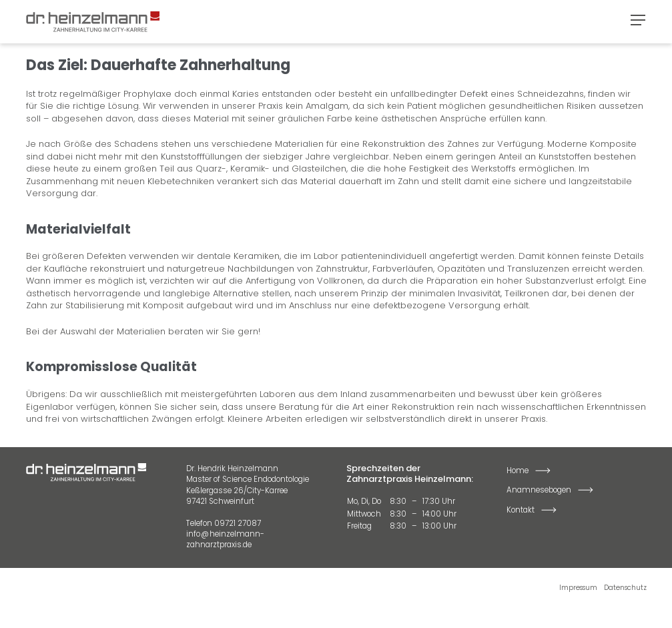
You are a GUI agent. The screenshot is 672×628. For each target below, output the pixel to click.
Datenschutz (625, 588)
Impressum (578, 588)
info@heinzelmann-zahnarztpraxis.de (225, 539)
